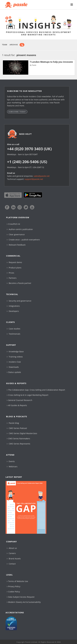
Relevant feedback (16, 245)
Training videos (15, 357)
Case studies (14, 329)
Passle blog (13, 423)
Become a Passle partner (19, 283)
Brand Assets (14, 559)
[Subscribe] (22, 45)
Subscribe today (17, 112)
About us (12, 548)
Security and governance (19, 301)
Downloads (13, 367)
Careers (11, 553)
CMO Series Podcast (17, 428)
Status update (14, 372)
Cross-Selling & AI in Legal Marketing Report (28, 395)
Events (11, 461)
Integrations (13, 306)
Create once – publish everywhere (23, 240)
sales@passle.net (42, 176)
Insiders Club (14, 362)
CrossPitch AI (13, 224)
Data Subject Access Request (21, 597)
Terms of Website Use (17, 581)
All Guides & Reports (17, 405)
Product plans (14, 268)
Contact (11, 564)
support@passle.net (34, 179)
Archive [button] (14, 45)
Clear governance (16, 234)
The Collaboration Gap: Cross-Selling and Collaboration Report (36, 390)
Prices (10, 273)
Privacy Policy (14, 586)
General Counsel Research (20, 400)
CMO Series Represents (19, 444)
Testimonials (14, 334)
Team (5, 45)
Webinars (12, 467)
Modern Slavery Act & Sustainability (24, 602)
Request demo (14, 262)
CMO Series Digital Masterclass (22, 433)
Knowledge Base (15, 352)
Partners (12, 278)
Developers (13, 311)
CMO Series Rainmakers (18, 439)
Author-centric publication (20, 229)
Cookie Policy (13, 592)
